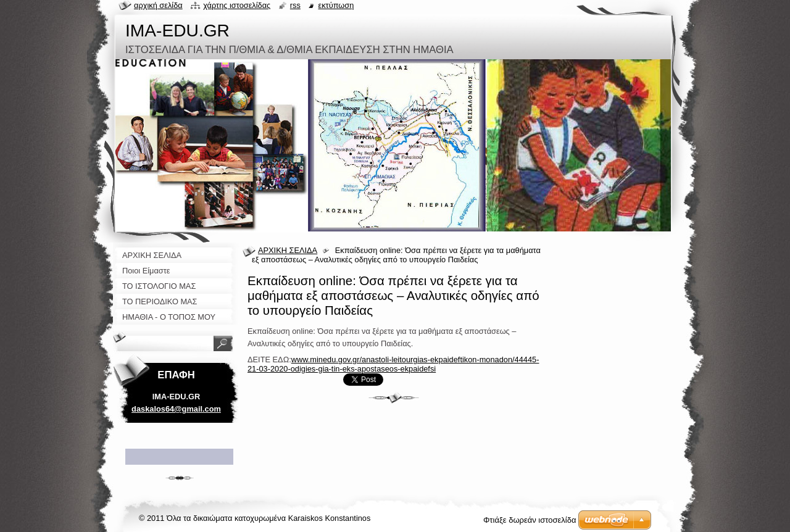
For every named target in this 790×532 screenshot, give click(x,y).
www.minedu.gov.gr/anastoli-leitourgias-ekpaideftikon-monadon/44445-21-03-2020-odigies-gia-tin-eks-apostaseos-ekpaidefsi (393, 364)
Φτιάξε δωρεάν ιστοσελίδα (530, 520)
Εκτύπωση (336, 5)
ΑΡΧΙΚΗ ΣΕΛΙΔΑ (288, 250)
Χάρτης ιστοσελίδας (237, 5)
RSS (295, 5)
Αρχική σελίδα (158, 5)
